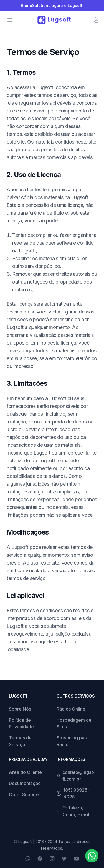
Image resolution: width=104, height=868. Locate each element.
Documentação (25, 783)
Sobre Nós (20, 709)
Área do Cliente (25, 772)
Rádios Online (71, 709)
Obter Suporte (24, 794)
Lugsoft (25, 841)
